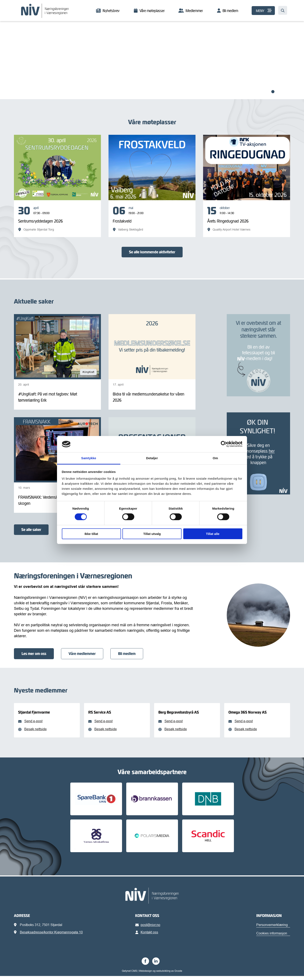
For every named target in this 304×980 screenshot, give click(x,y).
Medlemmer (194, 11)
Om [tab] (215, 458)
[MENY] (263, 11)
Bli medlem (230, 11)
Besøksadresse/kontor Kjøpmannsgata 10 (51, 936)
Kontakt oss (147, 936)
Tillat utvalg (152, 534)
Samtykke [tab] (89, 458)
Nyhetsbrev (111, 11)
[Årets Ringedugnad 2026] (247, 219)
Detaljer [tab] (152, 458)
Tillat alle (213, 534)
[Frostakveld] (152, 219)
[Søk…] (283, 10)
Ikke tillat (91, 534)
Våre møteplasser (152, 11)
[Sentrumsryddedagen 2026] (57, 219)
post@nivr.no (149, 929)
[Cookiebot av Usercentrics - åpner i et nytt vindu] (224, 444)
